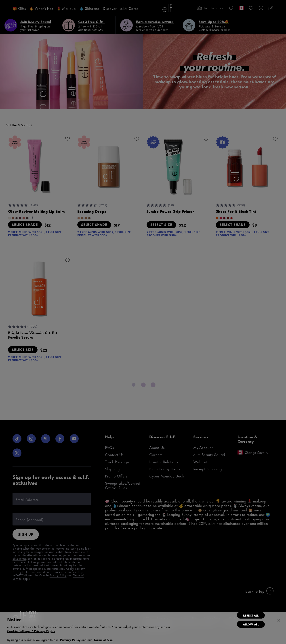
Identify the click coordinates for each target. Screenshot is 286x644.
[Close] (279, 621)
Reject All (251, 615)
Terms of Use (103, 639)
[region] (143, 628)
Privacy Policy (70, 639)
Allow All (251, 624)
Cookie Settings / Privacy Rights (31, 631)
